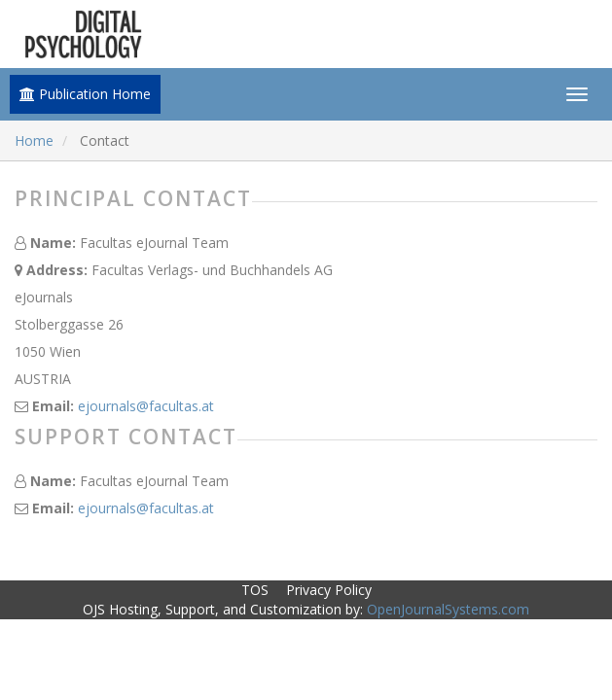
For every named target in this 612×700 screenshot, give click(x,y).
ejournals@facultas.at (146, 406)
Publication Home (85, 94)
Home (34, 140)
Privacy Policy (329, 590)
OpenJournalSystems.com (448, 609)
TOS (255, 590)
